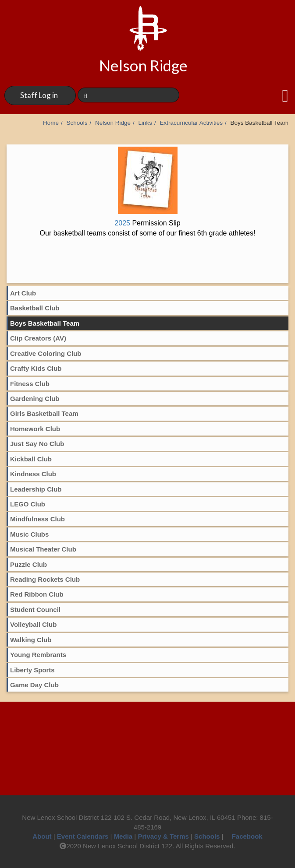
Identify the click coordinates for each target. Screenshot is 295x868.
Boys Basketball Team (45, 323)
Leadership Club (36, 489)
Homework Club (35, 429)
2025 (147, 223)
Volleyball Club (33, 624)
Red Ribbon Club (37, 594)
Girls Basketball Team (44, 413)
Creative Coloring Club (46, 353)
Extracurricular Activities (191, 123)
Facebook (244, 836)
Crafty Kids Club (36, 368)
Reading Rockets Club (45, 579)
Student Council (35, 610)
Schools (77, 123)
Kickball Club (31, 459)
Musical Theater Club (43, 549)
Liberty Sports (32, 670)
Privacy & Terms (163, 836)
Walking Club (31, 640)
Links (146, 123)
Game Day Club (34, 685)
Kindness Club (33, 474)
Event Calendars (83, 836)
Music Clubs (29, 534)
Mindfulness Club (37, 519)
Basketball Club (35, 308)
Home (51, 123)
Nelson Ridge (113, 123)
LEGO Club (28, 504)
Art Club (23, 293)
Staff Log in (39, 95)
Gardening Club (35, 399)
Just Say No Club (37, 444)
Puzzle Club (28, 564)
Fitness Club (30, 384)
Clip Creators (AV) (38, 338)
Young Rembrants (38, 655)
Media (123, 836)
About (42, 836)
